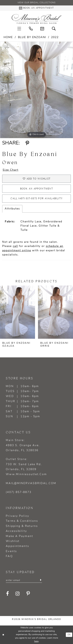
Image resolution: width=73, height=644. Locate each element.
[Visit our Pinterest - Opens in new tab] (28, 594)
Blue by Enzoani (32, 37)
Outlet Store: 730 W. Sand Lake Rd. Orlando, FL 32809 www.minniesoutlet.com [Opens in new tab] (26, 467)
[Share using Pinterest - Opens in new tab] (27, 143)
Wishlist (13, 541)
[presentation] (18, 312)
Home (8, 37)
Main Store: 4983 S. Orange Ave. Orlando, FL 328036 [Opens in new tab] (23, 445)
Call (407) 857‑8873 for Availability (37, 199)
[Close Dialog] (3, 635)
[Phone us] (31, 29)
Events (11, 551)
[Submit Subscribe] (41, 580)
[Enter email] (24, 580)
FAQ (9, 556)
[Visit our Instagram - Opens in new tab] (18, 594)
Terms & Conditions (22, 521)
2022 (55, 37)
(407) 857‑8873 (19, 492)
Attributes (12, 209)
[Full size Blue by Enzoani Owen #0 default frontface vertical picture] (36, 90)
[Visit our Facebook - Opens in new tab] (8, 594)
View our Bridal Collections (37, 3)
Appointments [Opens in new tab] (17, 546)
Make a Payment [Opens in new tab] (19, 536)
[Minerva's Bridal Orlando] (36, 19)
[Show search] (54, 29)
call (15, 246)
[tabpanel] (36, 90)
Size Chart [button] (11, 170)
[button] (19, 29)
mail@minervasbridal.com (31, 483)
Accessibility (16, 531)
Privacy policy (18, 516)
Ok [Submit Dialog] (69, 635)
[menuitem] (19, 29)
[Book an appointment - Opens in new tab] (36, 8)
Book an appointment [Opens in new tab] (37, 189)
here (36, 641)
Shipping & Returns (22, 526)
